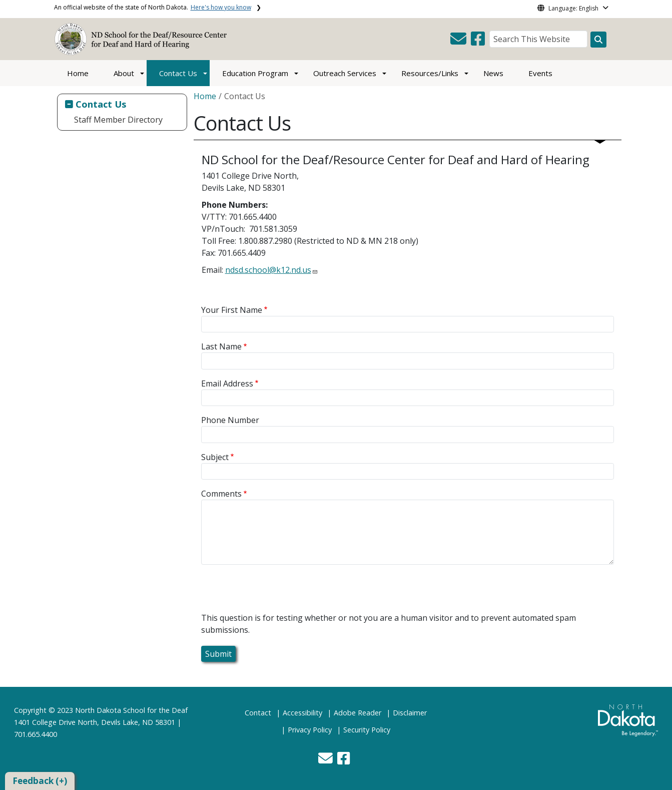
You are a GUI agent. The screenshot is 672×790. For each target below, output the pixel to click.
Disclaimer (410, 713)
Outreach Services (345, 73)
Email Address (227, 383)
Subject (215, 457)
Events (540, 73)
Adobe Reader (358, 713)
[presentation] (277, 592)
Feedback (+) (40, 781)
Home (78, 73)
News (493, 73)
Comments (221, 494)
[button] (459, 42)
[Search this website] (598, 40)
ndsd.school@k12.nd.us (268, 270)
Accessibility (302, 713)
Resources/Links (430, 73)
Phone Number (230, 420)
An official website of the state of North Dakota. (153, 7)
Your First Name (232, 310)
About (124, 73)
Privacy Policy (310, 730)
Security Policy (367, 730)
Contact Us (178, 73)
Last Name (221, 346)
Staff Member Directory (118, 120)
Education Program (255, 73)
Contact (258, 713)
